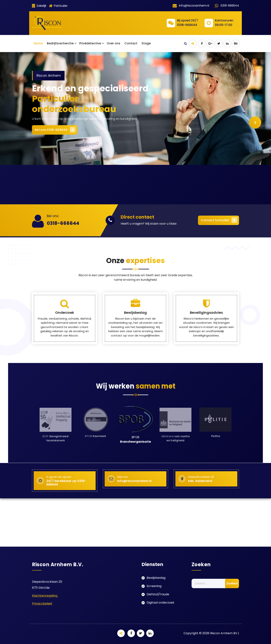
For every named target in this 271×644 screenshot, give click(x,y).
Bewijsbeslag (135, 349)
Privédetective (90, 43)
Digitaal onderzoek (160, 603)
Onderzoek (65, 349)
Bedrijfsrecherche (60, 43)
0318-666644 (63, 223)
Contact (131, 43)
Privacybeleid (42, 603)
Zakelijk (39, 6)
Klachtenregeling (45, 596)
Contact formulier (219, 220)
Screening (154, 586)
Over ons (113, 43)
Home (38, 43)
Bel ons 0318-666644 (58, 127)
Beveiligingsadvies (206, 349)
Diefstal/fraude (158, 594)
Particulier (58, 6)
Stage (146, 43)
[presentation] (255, 122)
